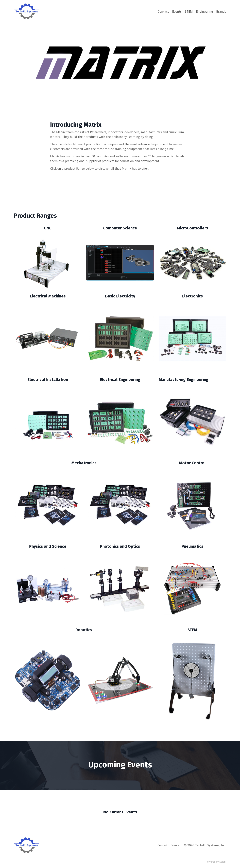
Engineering (204, 11)
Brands (221, 11)
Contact (162, 11)
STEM (188, 11)
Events (175, 11)
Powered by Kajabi (216, 863)
